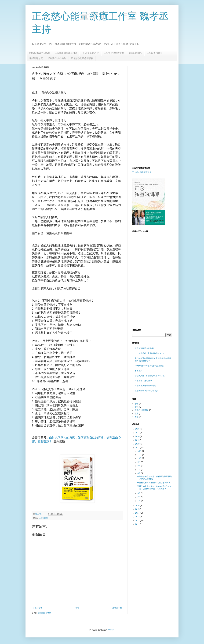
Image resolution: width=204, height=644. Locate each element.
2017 (138, 448)
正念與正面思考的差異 (144, 348)
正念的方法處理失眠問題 (145, 386)
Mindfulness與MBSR (40, 53)
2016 (138, 506)
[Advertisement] (159, 89)
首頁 (77, 608)
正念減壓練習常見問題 (66, 53)
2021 (138, 433)
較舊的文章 (117, 608)
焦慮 (137, 414)
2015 (138, 509)
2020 (138, 436)
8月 (139, 466)
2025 (138, 429)
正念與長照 (43, 518)
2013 (138, 517)
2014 (138, 513)
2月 (139, 497)
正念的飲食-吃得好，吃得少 (146, 391)
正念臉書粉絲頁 (155, 53)
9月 (139, 462)
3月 (139, 493)
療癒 (137, 417)
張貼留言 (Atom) (45, 613)
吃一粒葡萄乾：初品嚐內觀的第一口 (150, 353)
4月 (139, 473)
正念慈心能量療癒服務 (82, 58)
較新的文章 (37, 608)
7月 (139, 470)
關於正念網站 (135, 53)
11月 (140, 455)
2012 (138, 520)
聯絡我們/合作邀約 (57, 58)
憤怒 (137, 407)
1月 (139, 501)
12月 (140, 451)
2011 (138, 524)
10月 (140, 458)
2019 (138, 440)
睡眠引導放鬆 (36, 58)
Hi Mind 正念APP (90, 53)
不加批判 (138, 371)
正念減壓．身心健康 (143, 381)
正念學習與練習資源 (114, 53)
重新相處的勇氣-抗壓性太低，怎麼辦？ (154, 483)
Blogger (111, 630)
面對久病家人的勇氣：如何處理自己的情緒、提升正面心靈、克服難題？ (154, 488)
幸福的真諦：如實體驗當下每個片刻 (150, 376)
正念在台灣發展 (141, 410)
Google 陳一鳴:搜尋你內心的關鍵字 (150, 366)
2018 (138, 444)
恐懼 (137, 404)
